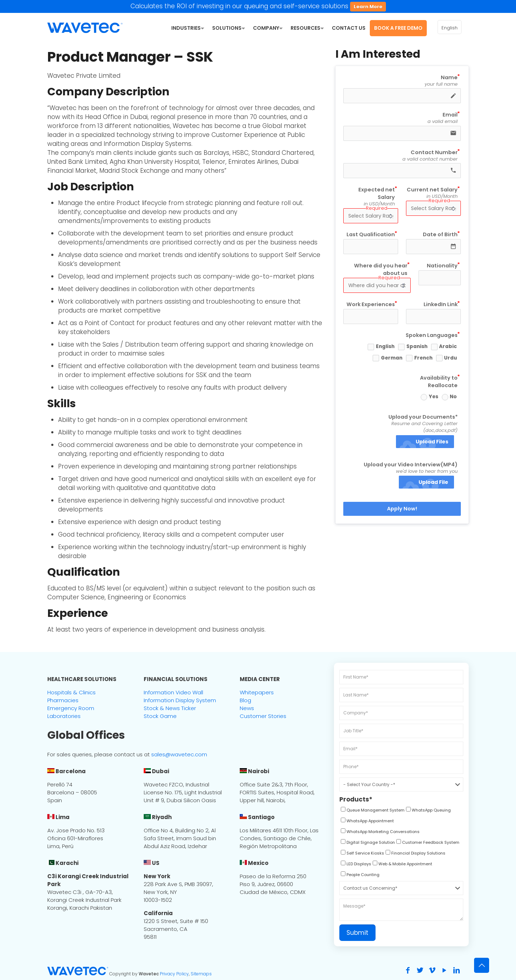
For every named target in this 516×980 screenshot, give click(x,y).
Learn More (368, 7)
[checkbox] (372, 811)
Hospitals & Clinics (71, 692)
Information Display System (180, 700)
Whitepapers (257, 692)
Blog (245, 700)
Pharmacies (63, 700)
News (247, 708)
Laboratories (64, 716)
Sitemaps (201, 974)
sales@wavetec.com (179, 754)
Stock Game (160, 716)
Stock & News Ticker (170, 708)
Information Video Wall (173, 692)
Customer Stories (263, 716)
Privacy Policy (174, 974)
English (450, 28)
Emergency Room (71, 708)
